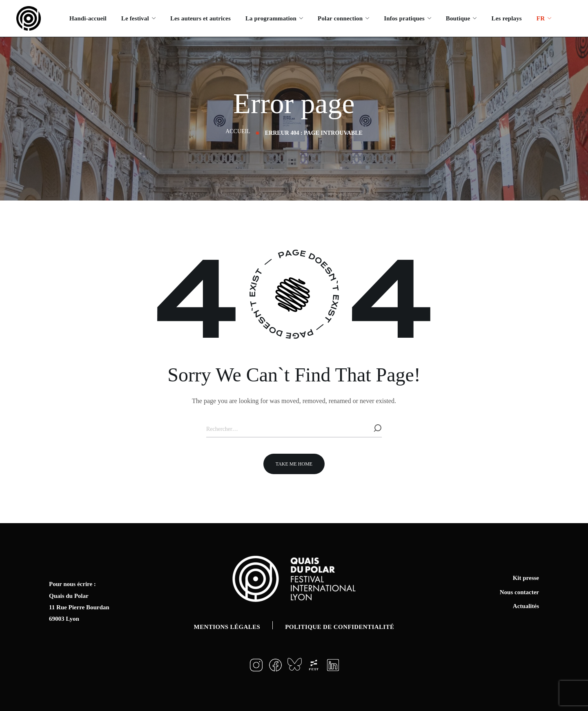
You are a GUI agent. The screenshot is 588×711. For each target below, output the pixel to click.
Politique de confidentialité (340, 627)
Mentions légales (227, 627)
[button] (294, 464)
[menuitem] (544, 18)
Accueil (238, 131)
